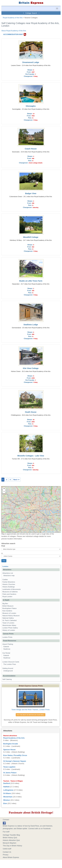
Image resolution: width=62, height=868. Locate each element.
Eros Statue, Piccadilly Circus (15, 755)
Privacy (6, 855)
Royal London (7, 597)
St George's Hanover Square (15, 761)
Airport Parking (8, 644)
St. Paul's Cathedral (9, 620)
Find (3, 546)
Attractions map (9, 576)
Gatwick (6, 647)
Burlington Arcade (11, 744)
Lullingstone (8, 790)
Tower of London (8, 623)
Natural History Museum (11, 616)
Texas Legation (9, 767)
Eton (5, 803)
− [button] (4, 492)
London (5, 566)
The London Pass (10, 664)
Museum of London (9, 613)
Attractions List (8, 573)
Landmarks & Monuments (12, 589)
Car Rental (6, 653)
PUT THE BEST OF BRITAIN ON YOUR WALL (31, 715)
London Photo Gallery (10, 628)
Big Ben (5, 604)
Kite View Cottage (31, 368)
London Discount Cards (11, 662)
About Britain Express (11, 857)
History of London (9, 630)
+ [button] (4, 489)
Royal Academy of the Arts (13, 18)
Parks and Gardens (9, 594)
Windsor (7, 800)
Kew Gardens (7, 611)
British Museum (8, 606)
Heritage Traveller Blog (11, 835)
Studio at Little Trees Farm (31, 281)
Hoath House (31, 412)
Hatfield (6, 787)
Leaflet (44, 532)
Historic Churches (9, 584)
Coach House (31, 149)
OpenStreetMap (51, 532)
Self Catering (7, 679)
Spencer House (9, 750)
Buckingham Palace (9, 608)
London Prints (7, 637)
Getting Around (8, 668)
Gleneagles (31, 106)
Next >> (16, 480)
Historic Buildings (9, 587)
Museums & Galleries (10, 592)
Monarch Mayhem (10, 843)
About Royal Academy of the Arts (14, 31)
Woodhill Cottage (31, 237)
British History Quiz (10, 838)
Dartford (7, 783)
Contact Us (7, 852)
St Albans (7, 793)
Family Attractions (9, 582)
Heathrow (7, 649)
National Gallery (8, 618)
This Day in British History (12, 846)
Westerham (8, 797)
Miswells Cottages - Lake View (31, 456)
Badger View (31, 193)
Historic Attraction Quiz (11, 840)
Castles (5, 580)
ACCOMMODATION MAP (13, 34)
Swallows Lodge (31, 325)
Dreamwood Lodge (31, 62)
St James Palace (10, 773)
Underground (8, 671)
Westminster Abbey (9, 625)
